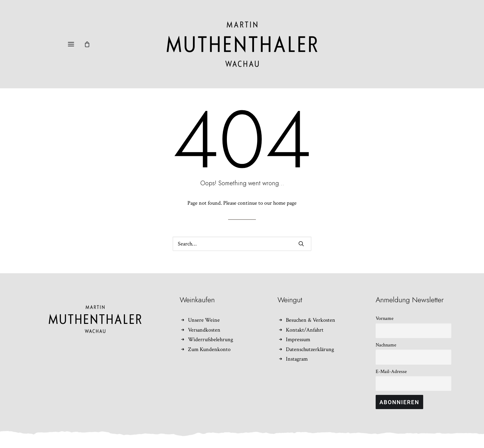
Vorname (385, 318)
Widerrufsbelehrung (211, 339)
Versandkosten (204, 330)
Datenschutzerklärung (310, 349)
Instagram (297, 359)
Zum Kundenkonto (209, 349)
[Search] (242, 244)
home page (285, 203)
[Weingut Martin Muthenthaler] (242, 44)
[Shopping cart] (90, 44)
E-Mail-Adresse (391, 372)
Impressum (298, 339)
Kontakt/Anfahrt (305, 330)
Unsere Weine (204, 320)
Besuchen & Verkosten (311, 320)
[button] (71, 44)
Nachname (386, 345)
